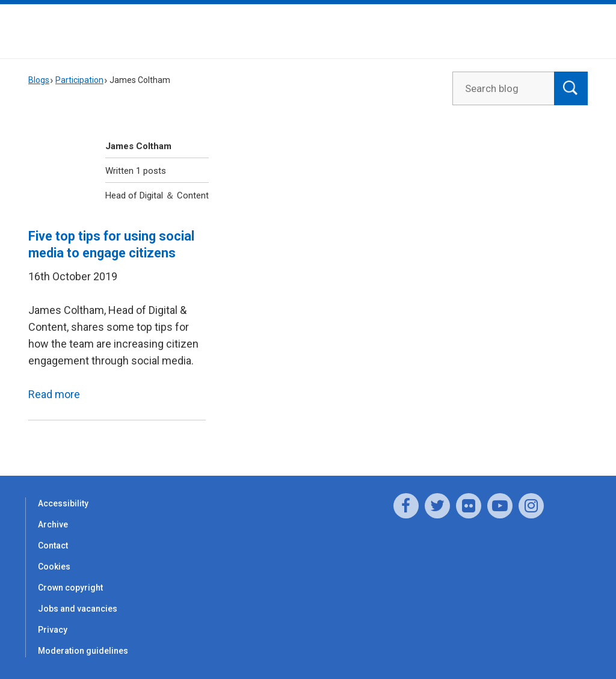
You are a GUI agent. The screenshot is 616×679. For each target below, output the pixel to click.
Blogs (39, 80)
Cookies (54, 567)
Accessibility (63, 503)
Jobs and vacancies (78, 609)
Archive (53, 524)
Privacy (53, 630)
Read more (54, 394)
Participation (79, 80)
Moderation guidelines (83, 651)
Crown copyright (70, 588)
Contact (53, 545)
